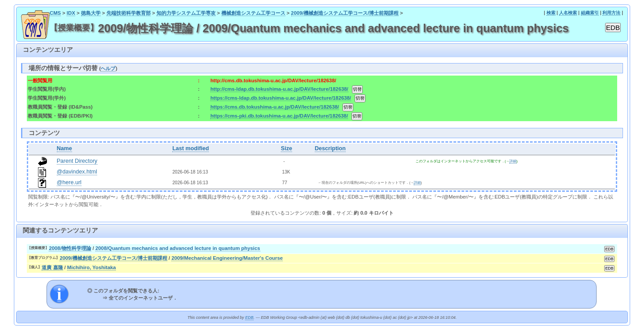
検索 (551, 13)
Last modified (191, 148)
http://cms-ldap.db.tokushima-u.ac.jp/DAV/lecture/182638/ (279, 89)
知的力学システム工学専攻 (186, 13)
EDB (249, 317)
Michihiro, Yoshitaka (91, 267)
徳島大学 (91, 13)
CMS (55, 13)
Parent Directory (77, 161)
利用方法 (611, 13)
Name (64, 148)
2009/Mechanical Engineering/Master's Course (227, 258)
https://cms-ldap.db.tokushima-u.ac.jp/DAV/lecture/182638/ (281, 98)
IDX (71, 13)
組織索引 (590, 13)
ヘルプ (108, 68)
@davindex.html (77, 172)
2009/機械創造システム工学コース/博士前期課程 (345, 13)
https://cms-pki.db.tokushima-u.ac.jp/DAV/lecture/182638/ (279, 116)
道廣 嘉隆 (52, 267)
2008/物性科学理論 (70, 248)
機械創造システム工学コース (253, 13)
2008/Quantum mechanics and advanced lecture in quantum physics (178, 248)
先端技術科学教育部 (129, 13)
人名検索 (568, 13)
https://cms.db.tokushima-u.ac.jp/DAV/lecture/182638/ (274, 107)
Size (286, 148)
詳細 (513, 161)
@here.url (69, 182)
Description (330, 148)
